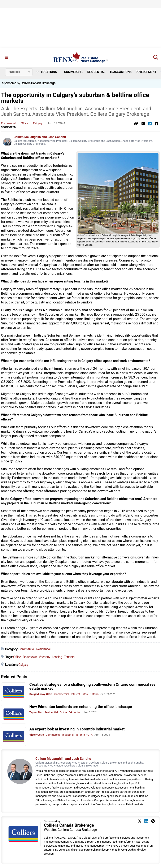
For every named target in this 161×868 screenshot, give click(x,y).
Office (25, 124)
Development (146, 72)
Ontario (94, 694)
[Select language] (19, 72)
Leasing (57, 657)
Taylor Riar (36, 712)
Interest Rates (79, 694)
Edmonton (75, 712)
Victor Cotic (37, 735)
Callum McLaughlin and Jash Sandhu (40, 137)
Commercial (74, 72)
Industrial (68, 735)
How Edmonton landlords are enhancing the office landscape (81, 707)
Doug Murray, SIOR (41, 694)
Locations (47, 72)
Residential (96, 72)
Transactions (121, 72)
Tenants (69, 657)
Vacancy (44, 657)
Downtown (30, 657)
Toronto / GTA (84, 735)
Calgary (38, 124)
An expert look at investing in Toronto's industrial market (77, 729)
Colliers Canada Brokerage (38, 83)
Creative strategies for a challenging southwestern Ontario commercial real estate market (93, 686)
